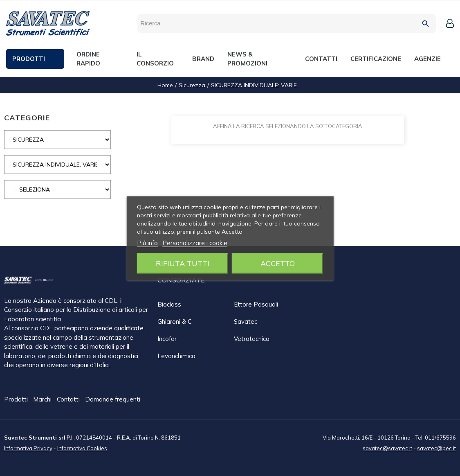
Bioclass (169, 304)
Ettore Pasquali (256, 304)
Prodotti (17, 400)
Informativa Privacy (28, 448)
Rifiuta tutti (183, 263)
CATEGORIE (27, 118)
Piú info (147, 243)
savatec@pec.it (436, 448)
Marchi (43, 400)
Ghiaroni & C (175, 321)
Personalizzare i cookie (195, 243)
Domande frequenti (113, 400)
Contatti (69, 400)
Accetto (278, 263)
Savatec (246, 321)
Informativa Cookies (82, 448)
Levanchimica (176, 356)
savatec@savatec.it (387, 448)
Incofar (167, 339)
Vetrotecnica (252, 339)
